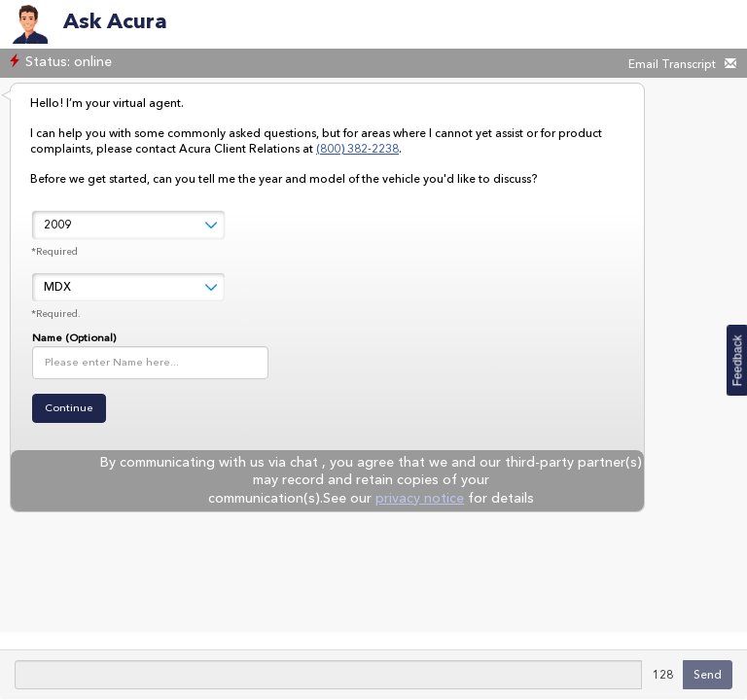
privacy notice (420, 498)
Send (708, 675)
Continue (69, 408)
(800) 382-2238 (357, 149)
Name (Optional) (74, 338)
